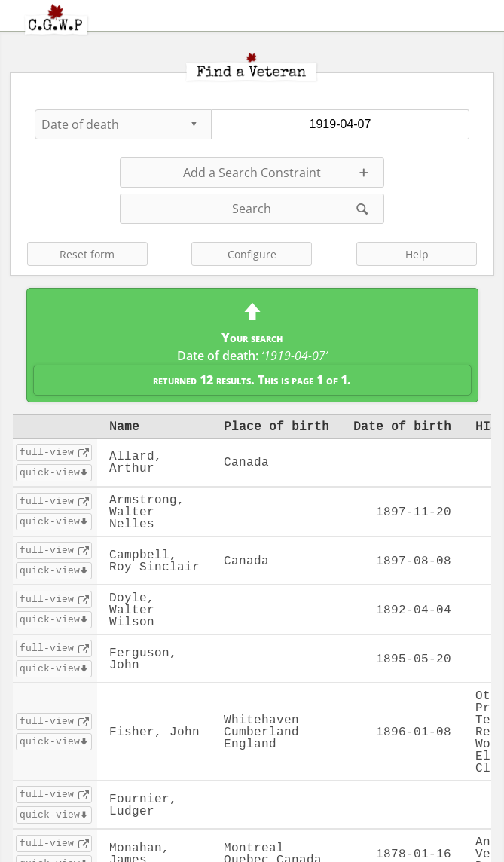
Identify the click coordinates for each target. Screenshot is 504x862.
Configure (252, 254)
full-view (47, 452)
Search (252, 209)
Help (417, 254)
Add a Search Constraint (252, 173)
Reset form (87, 254)
